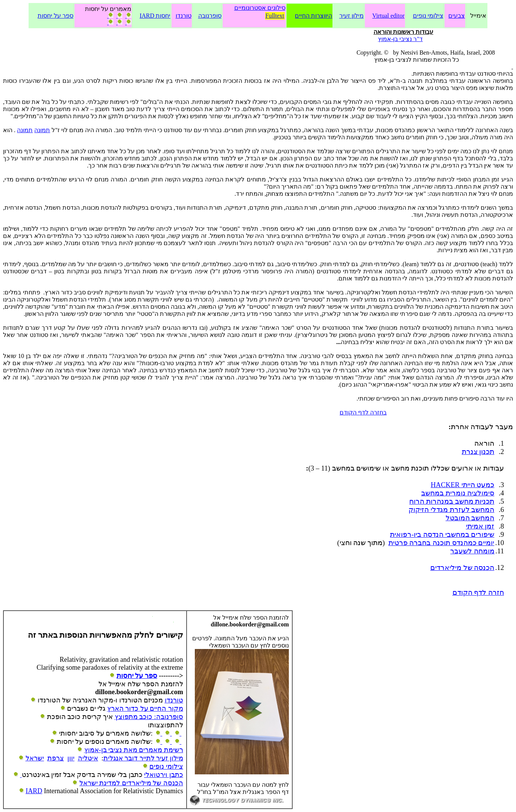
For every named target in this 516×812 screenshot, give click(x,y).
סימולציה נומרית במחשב (458, 493)
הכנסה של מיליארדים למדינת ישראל (131, 783)
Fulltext (275, 16)
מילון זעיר (351, 16)
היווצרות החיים (313, 16)
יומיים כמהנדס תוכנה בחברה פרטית (442, 543)
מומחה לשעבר (472, 551)
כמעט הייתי (462, 485)
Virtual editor (389, 16)
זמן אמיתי (480, 526)
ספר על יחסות (55, 16)
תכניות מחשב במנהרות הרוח (452, 501)
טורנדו (184, 16)
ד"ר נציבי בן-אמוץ (400, 39)
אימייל (478, 16)
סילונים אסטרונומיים (260, 8)
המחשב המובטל (470, 518)
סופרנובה (210, 16)
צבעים (457, 16)
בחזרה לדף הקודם (363, 412)
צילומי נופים (428, 16)
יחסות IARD (155, 16)
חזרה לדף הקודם (478, 592)
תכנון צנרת (478, 452)
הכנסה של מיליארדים (462, 567)
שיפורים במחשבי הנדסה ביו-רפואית (442, 534)
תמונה (42, 130)
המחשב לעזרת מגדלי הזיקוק (451, 510)
